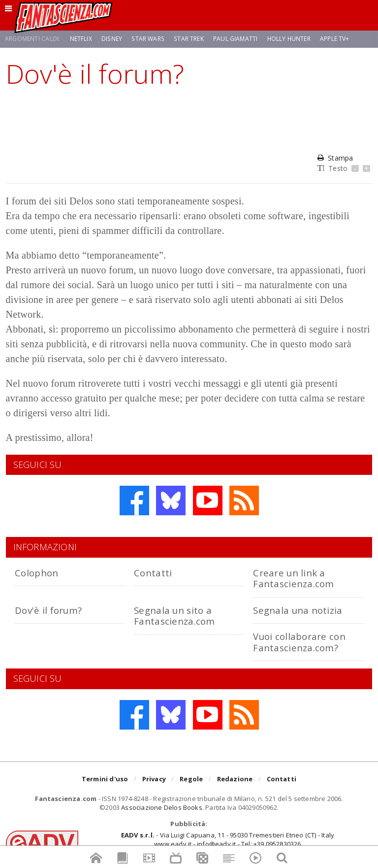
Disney (111, 39)
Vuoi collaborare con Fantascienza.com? (299, 642)
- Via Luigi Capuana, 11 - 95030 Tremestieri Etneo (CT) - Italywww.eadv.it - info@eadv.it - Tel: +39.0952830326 (228, 839)
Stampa (335, 158)
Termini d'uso (105, 779)
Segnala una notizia (298, 610)
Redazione (235, 779)
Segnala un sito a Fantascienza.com (174, 616)
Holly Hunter (287, 39)
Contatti (153, 573)
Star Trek (187, 39)
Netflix (81, 39)
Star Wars (147, 39)
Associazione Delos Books (162, 807)
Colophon (36, 573)
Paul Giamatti (233, 39)
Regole (191, 779)
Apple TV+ (334, 39)
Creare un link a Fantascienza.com (293, 578)
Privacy (154, 779)
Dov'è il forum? (48, 610)
